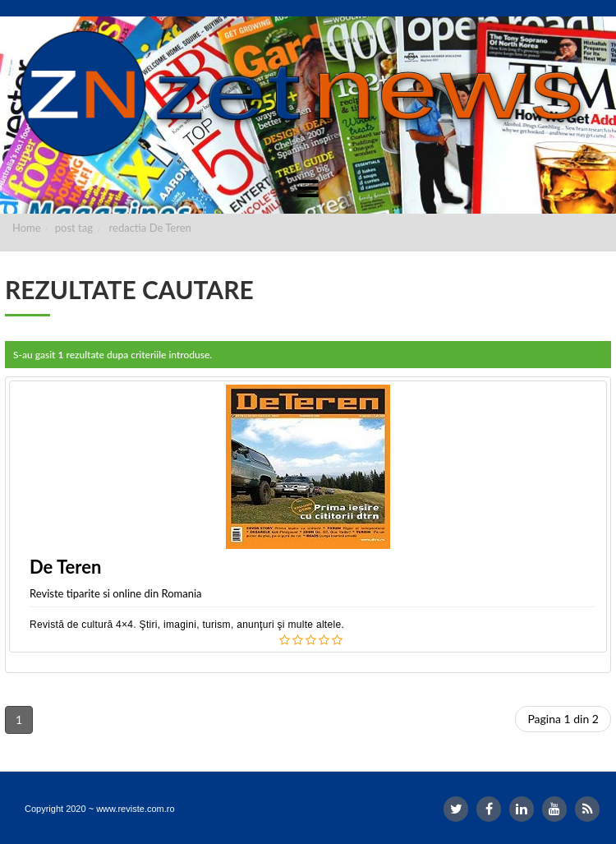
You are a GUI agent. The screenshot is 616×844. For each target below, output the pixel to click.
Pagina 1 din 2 (563, 719)
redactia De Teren (150, 228)
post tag (74, 228)
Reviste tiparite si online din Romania (116, 593)
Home (27, 228)
